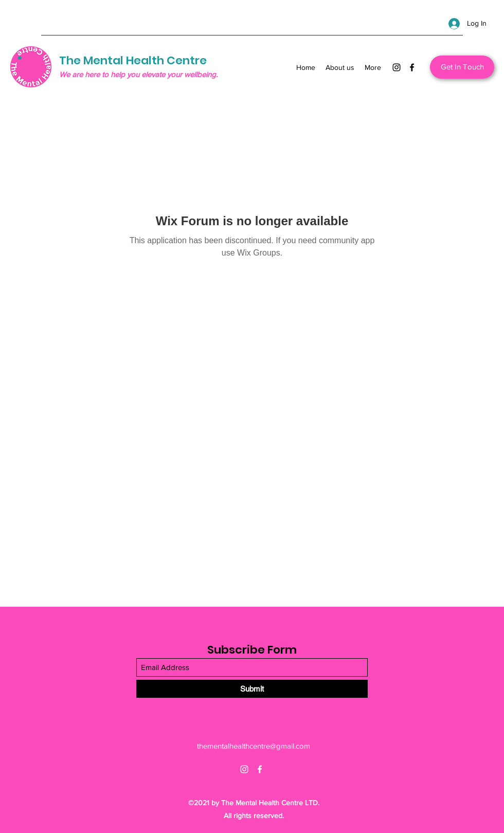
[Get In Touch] (462, 67)
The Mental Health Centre (133, 60)
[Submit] (252, 689)
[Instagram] (397, 67)
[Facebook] (412, 67)
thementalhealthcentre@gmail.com (254, 746)
